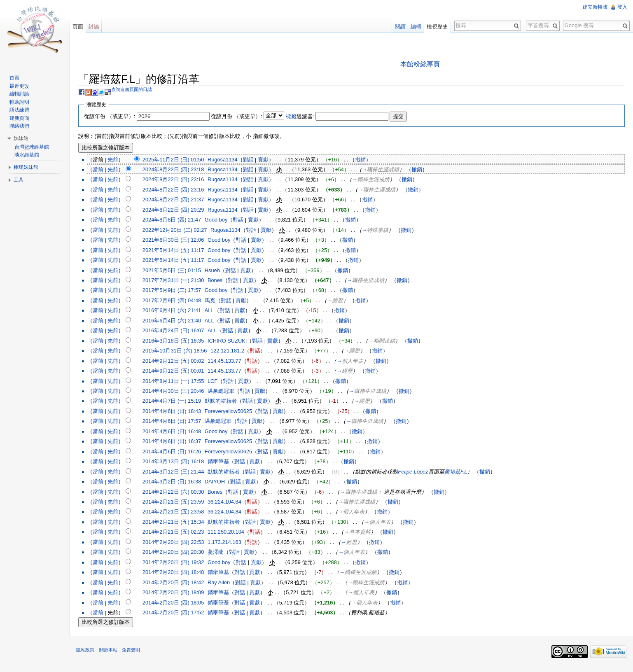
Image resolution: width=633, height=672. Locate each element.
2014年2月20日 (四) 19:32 (177, 563)
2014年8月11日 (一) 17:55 (177, 381)
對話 (252, 160)
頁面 (81, 27)
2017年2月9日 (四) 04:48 (176, 301)
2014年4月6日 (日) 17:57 (176, 422)
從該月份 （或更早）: (241, 117)
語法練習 (21, 110)
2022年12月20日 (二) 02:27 (179, 231)
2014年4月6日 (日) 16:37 (176, 442)
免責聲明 (135, 653)
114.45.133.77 (229, 361)
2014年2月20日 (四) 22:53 (177, 543)
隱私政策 (90, 653)
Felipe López (417, 472)
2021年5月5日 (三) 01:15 (176, 271)
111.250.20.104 (230, 533)
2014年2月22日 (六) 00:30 (177, 492)
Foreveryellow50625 (233, 412)
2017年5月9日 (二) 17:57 (176, 291)
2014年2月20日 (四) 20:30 (177, 553)
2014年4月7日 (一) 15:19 (176, 402)
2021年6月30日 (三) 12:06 (177, 241)
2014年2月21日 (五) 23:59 (177, 503)
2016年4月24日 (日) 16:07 (177, 331)
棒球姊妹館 (28, 167)
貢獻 (268, 160)
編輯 (415, 27)
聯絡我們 (21, 126)
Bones (220, 281)
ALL (214, 311)
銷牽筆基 (223, 462)
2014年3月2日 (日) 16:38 (176, 482)
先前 (117, 160)
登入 (621, 7)
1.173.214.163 (229, 543)
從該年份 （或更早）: (114, 117)
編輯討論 (21, 94)
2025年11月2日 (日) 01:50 (177, 160)
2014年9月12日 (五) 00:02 (177, 361)
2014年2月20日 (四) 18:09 (177, 593)
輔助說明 (21, 102)
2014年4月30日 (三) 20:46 (177, 392)
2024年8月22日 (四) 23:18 (177, 170)
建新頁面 (21, 118)
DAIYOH (219, 482)
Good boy (221, 220)
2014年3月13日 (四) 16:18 (177, 462)
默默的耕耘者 (225, 402)
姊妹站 (23, 138)
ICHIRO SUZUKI (232, 342)
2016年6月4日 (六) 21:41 (176, 311)
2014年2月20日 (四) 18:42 (177, 583)
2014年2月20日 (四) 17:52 (177, 613)
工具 (20, 180)
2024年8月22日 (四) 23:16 (177, 180)
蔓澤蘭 (220, 553)
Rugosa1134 (227, 160)
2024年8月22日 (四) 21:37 (177, 200)
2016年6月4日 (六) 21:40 (176, 321)
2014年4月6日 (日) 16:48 (176, 432)
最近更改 (21, 86)
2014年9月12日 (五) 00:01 (177, 372)
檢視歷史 (436, 27)
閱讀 (399, 27)
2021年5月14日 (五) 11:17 (177, 251)
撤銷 (365, 160)
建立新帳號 (594, 7)
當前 (102, 170)
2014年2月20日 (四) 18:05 (177, 603)
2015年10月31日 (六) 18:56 (179, 351)
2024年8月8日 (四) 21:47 (176, 220)
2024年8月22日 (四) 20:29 (177, 211)
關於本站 (112, 653)
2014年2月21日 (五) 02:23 (177, 533)
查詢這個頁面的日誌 (136, 90)
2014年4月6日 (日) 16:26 (176, 452)
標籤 (295, 117)
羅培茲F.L (460, 472)
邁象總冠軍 (225, 392)
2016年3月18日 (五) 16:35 (177, 342)
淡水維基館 (28, 155)
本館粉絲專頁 (422, 64)
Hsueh (217, 271)
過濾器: (304, 117)
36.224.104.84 (229, 503)
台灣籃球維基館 (33, 147)
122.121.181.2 (232, 351)
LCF (217, 381)
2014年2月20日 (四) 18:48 (177, 573)
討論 (97, 27)
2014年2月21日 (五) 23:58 (177, 512)
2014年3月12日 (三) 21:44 (177, 472)
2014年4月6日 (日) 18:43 (176, 412)
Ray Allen (223, 583)
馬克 (215, 301)
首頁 (16, 78)
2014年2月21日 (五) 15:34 (177, 523)
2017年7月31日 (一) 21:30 (177, 281)
